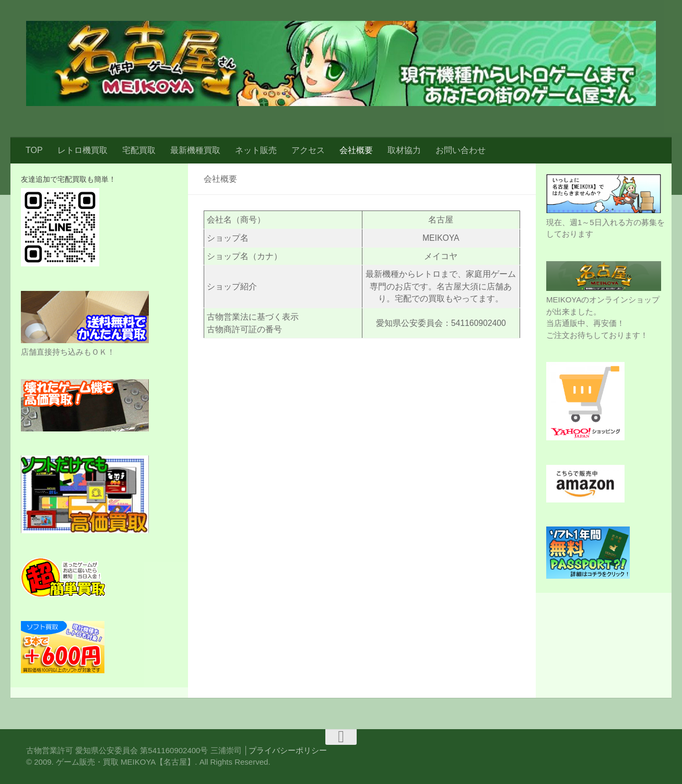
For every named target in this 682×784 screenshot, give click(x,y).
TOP (34, 150)
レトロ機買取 (83, 150)
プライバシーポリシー (288, 750)
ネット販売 (256, 150)
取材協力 (404, 150)
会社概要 (356, 150)
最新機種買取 (195, 150)
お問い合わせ (461, 150)
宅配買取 (139, 150)
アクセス (308, 150)
